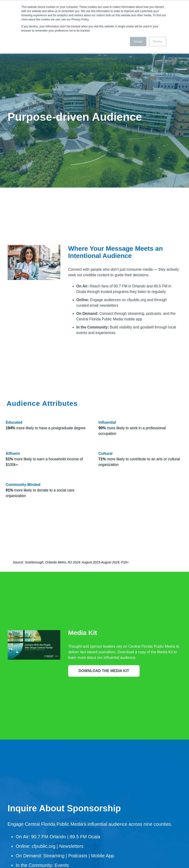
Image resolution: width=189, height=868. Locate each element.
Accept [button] (138, 42)
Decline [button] (158, 42)
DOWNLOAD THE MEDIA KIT (104, 634)
